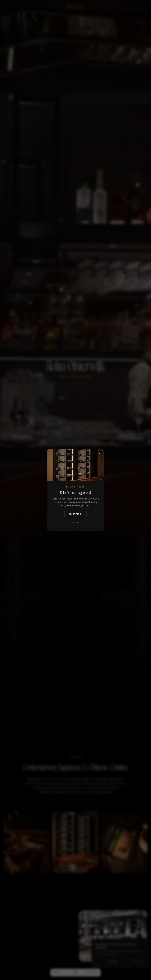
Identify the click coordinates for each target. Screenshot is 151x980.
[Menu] (75, 973)
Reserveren (92, 973)
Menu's (57, 973)
